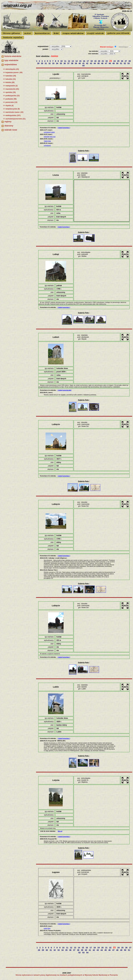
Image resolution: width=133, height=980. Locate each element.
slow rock (53, 137)
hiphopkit (47, 137)
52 (125, 63)
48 (110, 63)
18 (92, 61)
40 (80, 63)
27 (126, 61)
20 (99, 61)
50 (118, 63)
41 (84, 63)
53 (129, 63)
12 (69, 61)
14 (77, 61)
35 (61, 63)
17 (88, 61)
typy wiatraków (11, 60)
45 (99, 63)
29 (38, 63)
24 (115, 61)
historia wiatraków (13, 56)
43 (91, 63)
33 (54, 63)
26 (122, 61)
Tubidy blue (47, 141)
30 (42, 63)
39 (76, 63)
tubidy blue (47, 928)
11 (66, 61)
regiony (8, 122)
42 (87, 63)
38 (72, 63)
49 (114, 63)
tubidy (53, 132)
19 (96, 61)
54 (84, 66)
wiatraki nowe (11, 130)
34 (57, 63)
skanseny (9, 126)
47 (106, 63)
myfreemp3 (47, 132)
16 (84, 61)
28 (130, 61)
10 (62, 61)
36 (65, 63)
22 (107, 61)
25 (119, 61)
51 (121, 63)
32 (50, 63)
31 (46, 63)
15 (81, 61)
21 (103, 61)
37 (69, 63)
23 (111, 61)
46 (103, 63)
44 (95, 63)
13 (73, 61)
